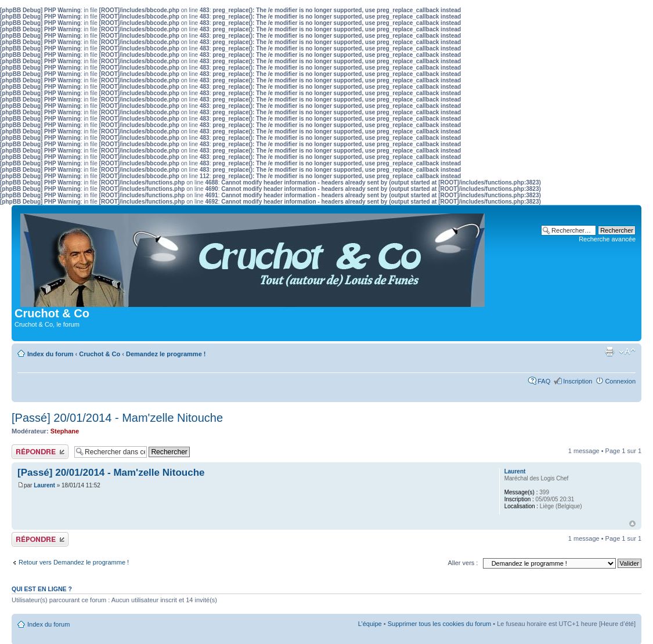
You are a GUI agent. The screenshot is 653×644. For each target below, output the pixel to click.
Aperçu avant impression (609, 352)
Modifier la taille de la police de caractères (627, 352)
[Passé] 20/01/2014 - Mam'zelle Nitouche (117, 418)
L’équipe (370, 624)
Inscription (578, 381)
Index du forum (50, 354)
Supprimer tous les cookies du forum (440, 624)
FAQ (544, 381)
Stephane (65, 431)
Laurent (44, 485)
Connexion (620, 381)
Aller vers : (463, 563)
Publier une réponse (40, 452)
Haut (632, 524)
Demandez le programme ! (166, 354)
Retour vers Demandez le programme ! (74, 562)
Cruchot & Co (100, 354)
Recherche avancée (607, 239)
